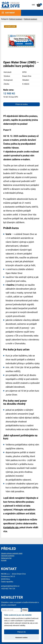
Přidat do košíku (22, 104)
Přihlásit (25, 610)
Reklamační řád (6, 558)
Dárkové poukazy (16, 19)
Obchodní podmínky (8, 556)
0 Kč (33, 5)
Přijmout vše (21, 632)
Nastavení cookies (22, 637)
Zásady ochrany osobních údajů (12, 553)
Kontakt (4, 560)
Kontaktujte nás (11, 527)
